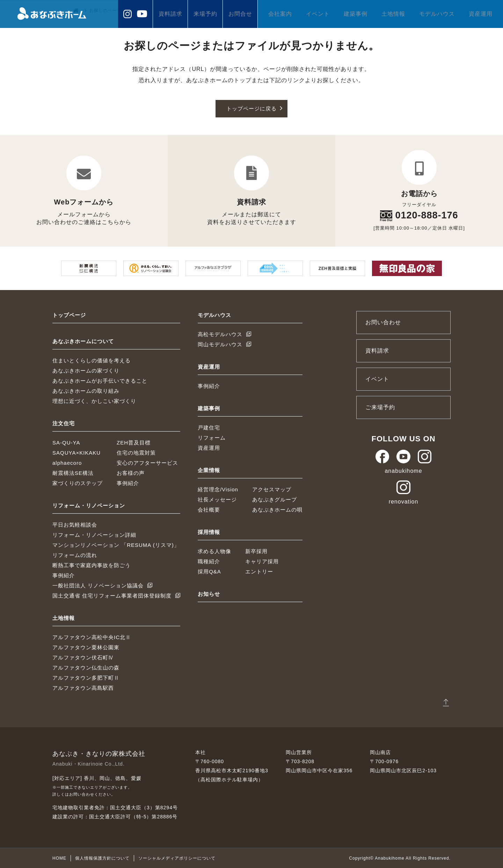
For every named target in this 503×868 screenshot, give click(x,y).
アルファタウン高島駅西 (83, 688)
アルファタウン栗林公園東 (86, 647)
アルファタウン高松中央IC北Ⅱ (92, 637)
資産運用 (481, 14)
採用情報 (209, 532)
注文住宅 (64, 423)
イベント (318, 14)
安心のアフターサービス (147, 462)
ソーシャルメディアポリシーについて (177, 858)
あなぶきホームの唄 (277, 509)
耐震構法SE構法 (73, 473)
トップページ (69, 315)
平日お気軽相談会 (75, 524)
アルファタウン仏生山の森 (86, 667)
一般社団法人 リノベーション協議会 (98, 585)
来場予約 (205, 14)
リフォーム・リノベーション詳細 (94, 534)
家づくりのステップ (78, 483)
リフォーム (212, 437)
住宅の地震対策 (136, 452)
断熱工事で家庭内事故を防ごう (92, 565)
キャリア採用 (262, 561)
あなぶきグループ (275, 499)
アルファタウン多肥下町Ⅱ (86, 677)
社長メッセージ (217, 499)
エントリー (259, 571)
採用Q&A (209, 571)
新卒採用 (256, 551)
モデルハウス (437, 14)
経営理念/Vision (218, 489)
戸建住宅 (209, 427)
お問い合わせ (383, 322)
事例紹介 (128, 483)
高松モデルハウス (220, 334)
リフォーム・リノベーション (89, 505)
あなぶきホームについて (83, 341)
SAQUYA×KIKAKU (76, 452)
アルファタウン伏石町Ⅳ (83, 657)
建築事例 (356, 14)
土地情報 (393, 14)
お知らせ (209, 594)
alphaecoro (67, 462)
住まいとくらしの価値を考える (92, 360)
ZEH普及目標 (134, 442)
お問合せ (240, 14)
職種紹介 (209, 561)
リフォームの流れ (75, 555)
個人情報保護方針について (102, 858)
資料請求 (170, 14)
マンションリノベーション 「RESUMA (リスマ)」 (116, 545)
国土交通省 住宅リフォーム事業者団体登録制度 (112, 595)
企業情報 (209, 470)
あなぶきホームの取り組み (86, 390)
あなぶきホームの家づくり (86, 370)
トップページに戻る (252, 108)
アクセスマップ (272, 489)
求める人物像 (214, 551)
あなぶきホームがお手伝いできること (100, 380)
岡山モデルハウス (220, 344)
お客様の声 (131, 473)
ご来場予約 (380, 407)
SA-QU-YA (66, 442)
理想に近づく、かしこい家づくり (94, 401)
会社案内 (280, 14)
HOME (59, 858)
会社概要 (209, 509)
